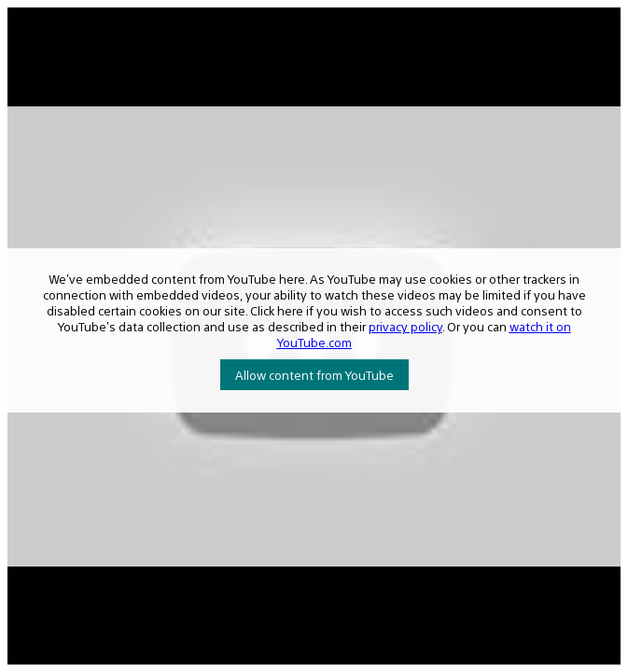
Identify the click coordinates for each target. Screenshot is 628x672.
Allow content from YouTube (314, 375)
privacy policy (405, 326)
